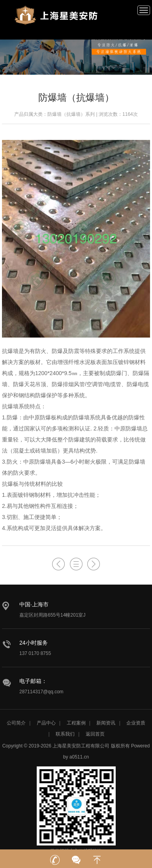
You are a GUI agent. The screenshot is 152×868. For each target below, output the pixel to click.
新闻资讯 (106, 723)
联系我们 (65, 734)
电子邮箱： (33, 681)
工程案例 (76, 723)
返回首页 (95, 734)
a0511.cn (79, 757)
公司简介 (16, 723)
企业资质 (136, 723)
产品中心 (46, 723)
